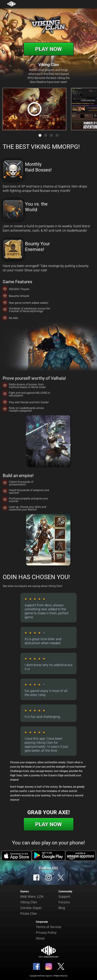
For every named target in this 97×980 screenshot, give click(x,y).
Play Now (48, 49)
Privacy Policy (46, 933)
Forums (64, 902)
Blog (62, 908)
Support (64, 897)
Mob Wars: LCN (32, 897)
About (40, 938)
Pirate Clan (29, 914)
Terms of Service (48, 927)
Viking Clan (29, 902)
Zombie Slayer (31, 908)
